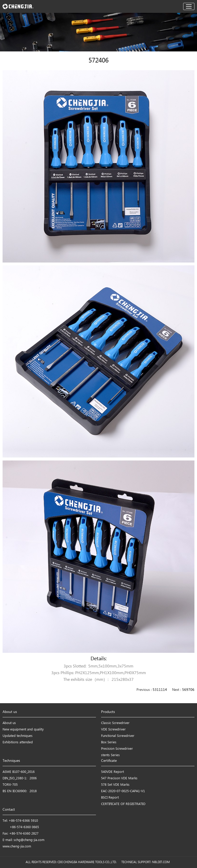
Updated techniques (18, 736)
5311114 (160, 690)
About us (9, 723)
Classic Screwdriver (115, 723)
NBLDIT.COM (162, 862)
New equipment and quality (23, 730)
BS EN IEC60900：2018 (20, 791)
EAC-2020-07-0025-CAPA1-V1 (123, 791)
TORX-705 (10, 785)
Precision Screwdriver (117, 749)
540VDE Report (112, 772)
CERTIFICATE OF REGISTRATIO (123, 804)
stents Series (110, 755)
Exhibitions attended (18, 742)
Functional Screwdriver (118, 736)
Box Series (109, 742)
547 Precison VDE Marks (119, 778)
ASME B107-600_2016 (19, 772)
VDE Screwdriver (113, 730)
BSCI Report (110, 798)
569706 (188, 690)
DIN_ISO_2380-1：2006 (20, 778)
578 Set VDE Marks (115, 785)
